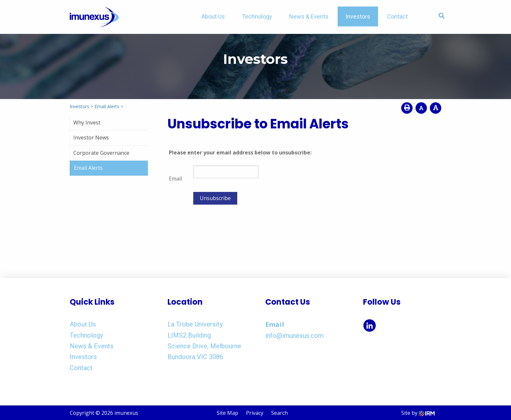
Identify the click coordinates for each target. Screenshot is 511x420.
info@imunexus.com (294, 336)
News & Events (309, 16)
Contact (397, 16)
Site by (418, 413)
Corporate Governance (101, 153)
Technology (257, 16)
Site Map (227, 413)
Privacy (255, 413)
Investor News (91, 138)
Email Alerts (88, 168)
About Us (213, 16)
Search (279, 413)
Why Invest (87, 123)
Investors (358, 16)
